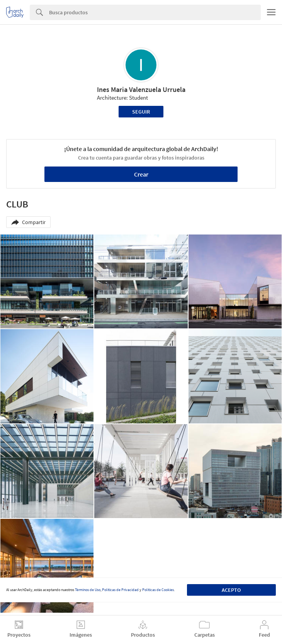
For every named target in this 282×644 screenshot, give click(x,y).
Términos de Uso (88, 590)
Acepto (231, 590)
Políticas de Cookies (158, 590)
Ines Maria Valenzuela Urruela (141, 89)
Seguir (141, 112)
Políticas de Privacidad (120, 590)
